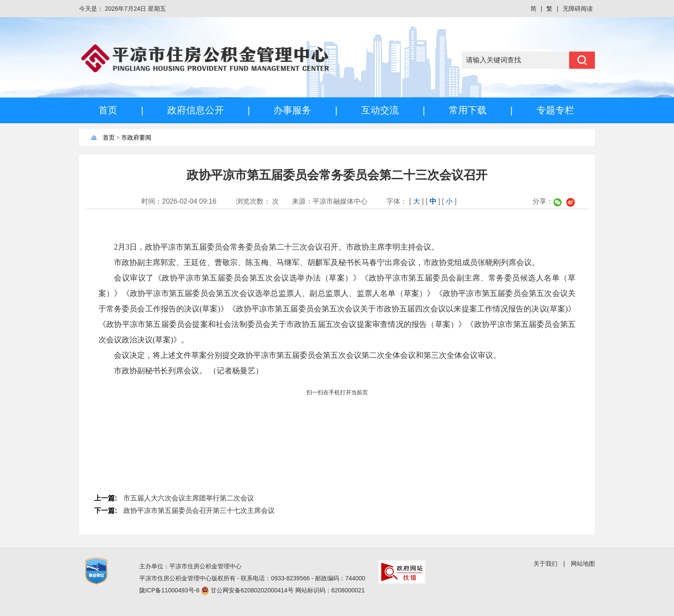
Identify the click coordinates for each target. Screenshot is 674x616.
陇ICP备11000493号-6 (170, 590)
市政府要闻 (136, 138)
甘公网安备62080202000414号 (253, 590)
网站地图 (583, 564)
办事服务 (292, 110)
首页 (108, 110)
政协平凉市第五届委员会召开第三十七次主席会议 (199, 511)
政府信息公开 (196, 110)
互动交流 (380, 110)
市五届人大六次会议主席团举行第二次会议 (189, 498)
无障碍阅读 (578, 9)
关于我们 (545, 564)
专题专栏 (555, 110)
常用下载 (468, 110)
